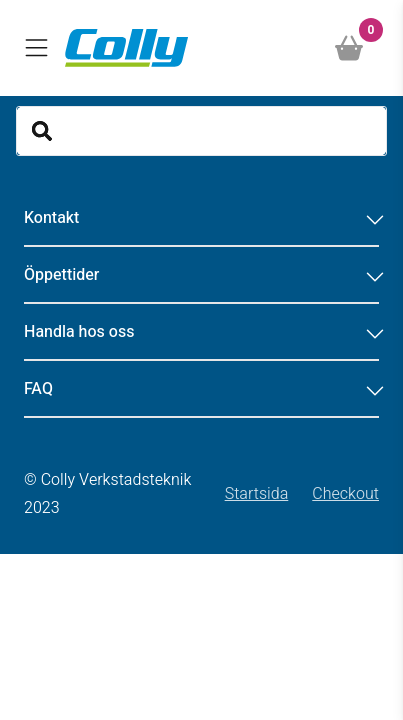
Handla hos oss (201, 332)
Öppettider (201, 275)
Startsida (257, 494)
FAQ (201, 389)
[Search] (201, 131)
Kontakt (201, 218)
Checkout (345, 494)
